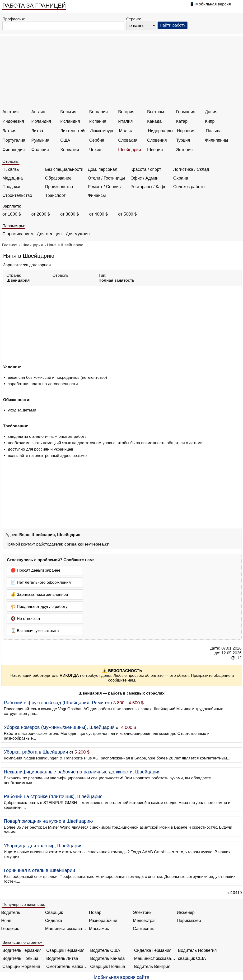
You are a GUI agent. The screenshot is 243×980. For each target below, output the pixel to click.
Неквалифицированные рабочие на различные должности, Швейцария (82, 772)
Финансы (97, 195)
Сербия (97, 140)
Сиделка (54, 921)
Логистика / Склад (191, 169)
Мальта (126, 131)
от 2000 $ (41, 214)
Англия (38, 112)
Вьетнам (156, 112)
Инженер (186, 912)
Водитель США (105, 950)
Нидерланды (161, 131)
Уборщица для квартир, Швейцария (43, 846)
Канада (154, 121)
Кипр (210, 121)
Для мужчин (78, 234)
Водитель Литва (62, 958)
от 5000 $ (127, 214)
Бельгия (68, 112)
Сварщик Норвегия (21, 966)
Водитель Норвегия (197, 950)
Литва (37, 131)
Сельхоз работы (189, 187)
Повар (95, 912)
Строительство (17, 195)
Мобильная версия (213, 4)
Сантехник (143, 929)
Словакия (128, 140)
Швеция (155, 150)
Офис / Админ (145, 178)
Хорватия (70, 150)
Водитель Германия (22, 950)
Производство (59, 187)
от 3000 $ (70, 214)
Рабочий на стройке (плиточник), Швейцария (53, 796)
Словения (157, 140)
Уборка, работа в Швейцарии (36, 752)
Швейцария (130, 150)
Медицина (13, 178)
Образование (58, 178)
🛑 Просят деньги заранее (36, 570)
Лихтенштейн (73, 131)
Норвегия (186, 131)
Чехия (95, 150)
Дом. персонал (103, 169)
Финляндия (14, 150)
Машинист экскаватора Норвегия (155, 958)
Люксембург (102, 131)
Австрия (10, 112)
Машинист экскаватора (66, 929)
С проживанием (18, 234)
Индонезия (13, 121)
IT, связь (11, 169)
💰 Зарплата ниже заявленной (39, 594)
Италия (125, 121)
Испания (98, 121)
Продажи (11, 187)
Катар (182, 121)
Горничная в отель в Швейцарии (39, 870)
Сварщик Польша (108, 966)
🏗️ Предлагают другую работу (39, 607)
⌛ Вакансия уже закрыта (35, 631)
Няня (6, 921)
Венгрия (126, 112)
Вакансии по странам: (23, 942)
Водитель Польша (20, 958)
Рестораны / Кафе (149, 187)
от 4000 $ (98, 214)
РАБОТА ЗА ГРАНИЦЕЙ (34, 6)
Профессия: (14, 19)
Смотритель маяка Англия (67, 966)
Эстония (184, 150)
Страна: (134, 19)
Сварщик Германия (65, 950)
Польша (214, 131)
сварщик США (192, 958)
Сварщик (54, 912)
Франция (40, 150)
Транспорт (55, 195)
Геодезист (11, 929)
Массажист (100, 929)
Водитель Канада (107, 958)
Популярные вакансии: (24, 905)
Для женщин (49, 234)
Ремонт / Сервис (104, 187)
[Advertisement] (122, 74)
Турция (183, 140)
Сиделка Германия (153, 950)
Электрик (142, 912)
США (65, 140)
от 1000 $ (12, 214)
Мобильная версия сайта (121, 977)
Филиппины (217, 140)
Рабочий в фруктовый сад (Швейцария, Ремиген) (58, 703)
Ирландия (41, 121)
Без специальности (64, 169)
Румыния (40, 140)
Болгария (98, 112)
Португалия (14, 140)
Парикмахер (189, 921)
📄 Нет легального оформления (41, 582)
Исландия (70, 121)
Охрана (181, 178)
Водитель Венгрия (152, 966)
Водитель (11, 912)
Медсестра (144, 921)
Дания (211, 112)
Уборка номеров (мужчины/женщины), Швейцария (59, 727)
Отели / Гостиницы (106, 178)
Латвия (9, 131)
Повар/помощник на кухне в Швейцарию (48, 821)
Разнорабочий (103, 921)
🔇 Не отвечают (26, 619)
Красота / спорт (146, 169)
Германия (186, 112)
